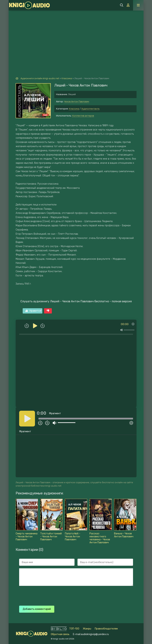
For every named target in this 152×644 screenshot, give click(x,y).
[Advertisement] (76, 37)
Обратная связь (60, 634)
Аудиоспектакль (90, 109)
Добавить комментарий (37, 609)
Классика (74, 109)
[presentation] (81, 595)
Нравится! (33, 311)
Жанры (87, 629)
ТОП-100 (74, 629)
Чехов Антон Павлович (77, 101)
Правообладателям (106, 629)
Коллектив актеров (83, 116)
